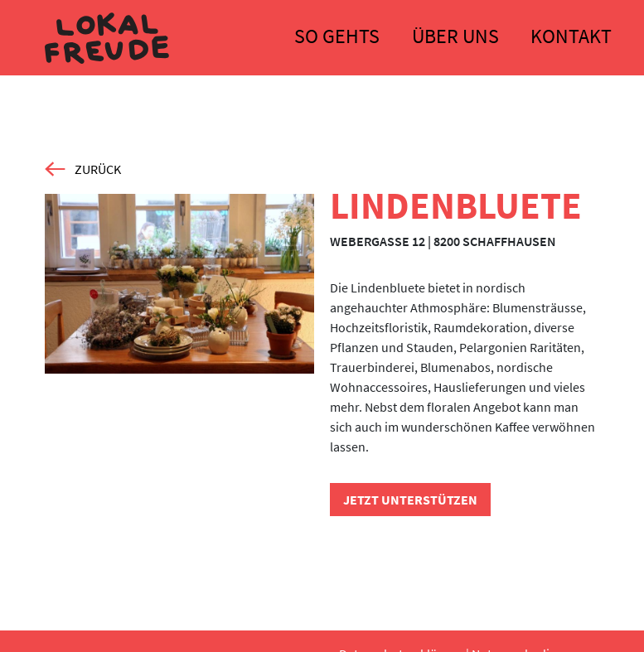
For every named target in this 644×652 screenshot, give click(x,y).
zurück (83, 169)
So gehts (337, 36)
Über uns (455, 36)
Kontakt (571, 36)
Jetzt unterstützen (410, 500)
